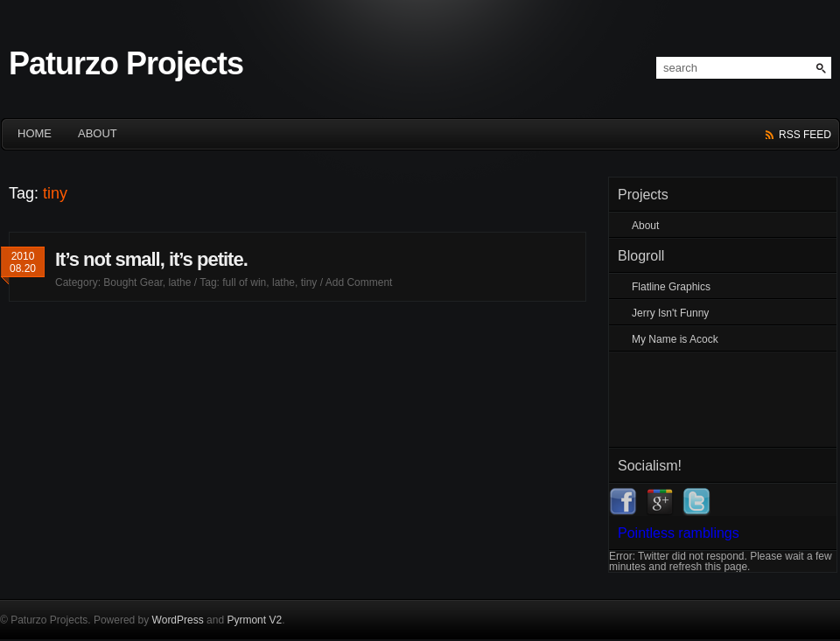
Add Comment (359, 282)
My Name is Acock (675, 339)
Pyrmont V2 (254, 620)
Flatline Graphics (671, 287)
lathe (179, 282)
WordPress (178, 620)
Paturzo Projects (126, 63)
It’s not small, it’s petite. (151, 259)
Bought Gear (133, 282)
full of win (244, 282)
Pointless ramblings (679, 533)
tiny (309, 282)
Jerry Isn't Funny (670, 313)
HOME (35, 133)
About (98, 133)
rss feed (805, 135)
